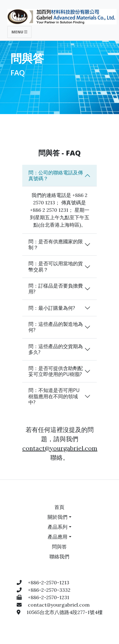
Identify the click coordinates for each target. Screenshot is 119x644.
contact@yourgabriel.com (60, 448)
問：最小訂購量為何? (52, 308)
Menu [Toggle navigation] (19, 32)
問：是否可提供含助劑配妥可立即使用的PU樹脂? (56, 371)
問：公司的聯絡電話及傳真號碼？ (56, 175)
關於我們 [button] (57, 517)
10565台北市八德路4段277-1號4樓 (65, 612)
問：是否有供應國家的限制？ (56, 244)
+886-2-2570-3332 (49, 590)
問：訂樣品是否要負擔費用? (56, 289)
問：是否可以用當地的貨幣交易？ (56, 266)
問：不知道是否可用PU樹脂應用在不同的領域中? (54, 396)
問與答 (59, 547)
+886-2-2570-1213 (49, 582)
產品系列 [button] (57, 527)
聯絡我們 (59, 557)
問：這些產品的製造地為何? (56, 327)
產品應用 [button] (57, 537)
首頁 (59, 507)
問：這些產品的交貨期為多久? (56, 349)
